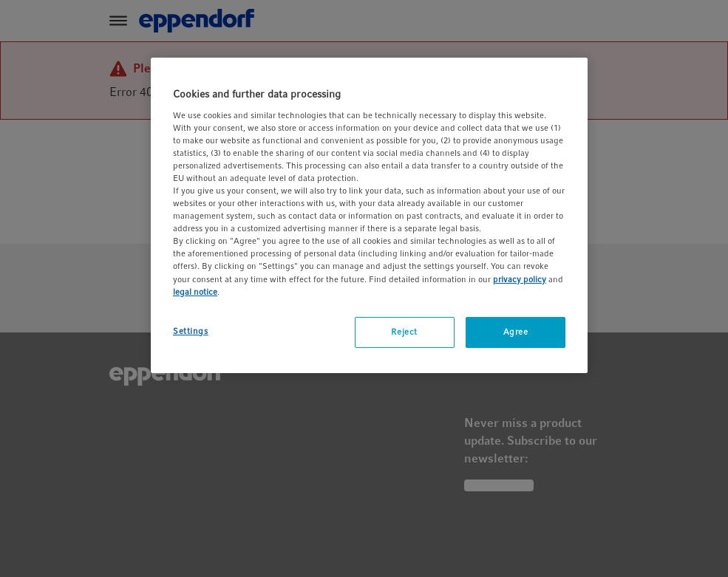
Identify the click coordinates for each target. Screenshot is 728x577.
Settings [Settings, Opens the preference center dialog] (191, 331)
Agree (516, 332)
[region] (369, 215)
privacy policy (520, 279)
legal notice (195, 292)
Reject (404, 332)
